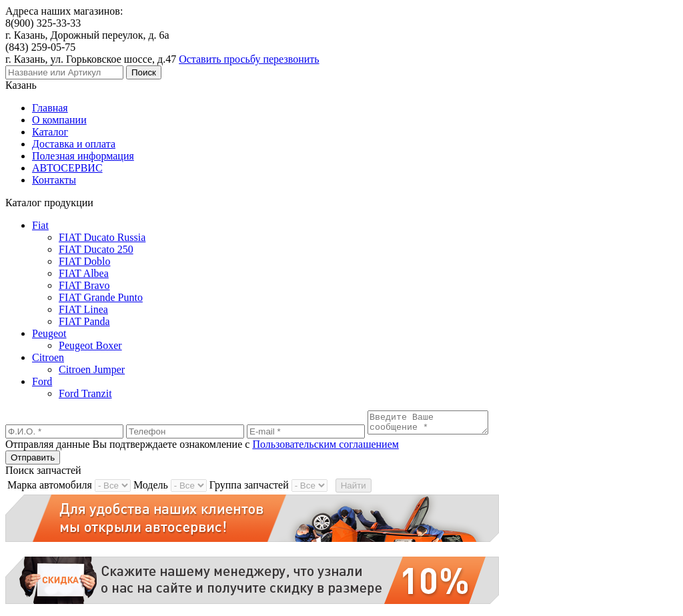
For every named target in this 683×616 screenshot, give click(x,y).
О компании (59, 120)
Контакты (54, 180)
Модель (151, 489)
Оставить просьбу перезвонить (249, 59)
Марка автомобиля (50, 489)
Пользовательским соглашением (325, 448)
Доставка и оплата (74, 144)
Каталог (50, 132)
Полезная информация (83, 156)
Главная (50, 108)
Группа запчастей (249, 489)
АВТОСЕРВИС (67, 168)
